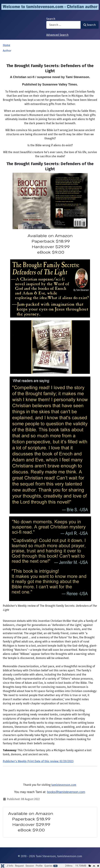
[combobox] (64, 25)
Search (51, 19)
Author (7, 51)
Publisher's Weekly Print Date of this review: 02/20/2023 (38, 761)
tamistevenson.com (64, 785)
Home (6, 45)
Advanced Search (57, 35)
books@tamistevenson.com (66, 792)
